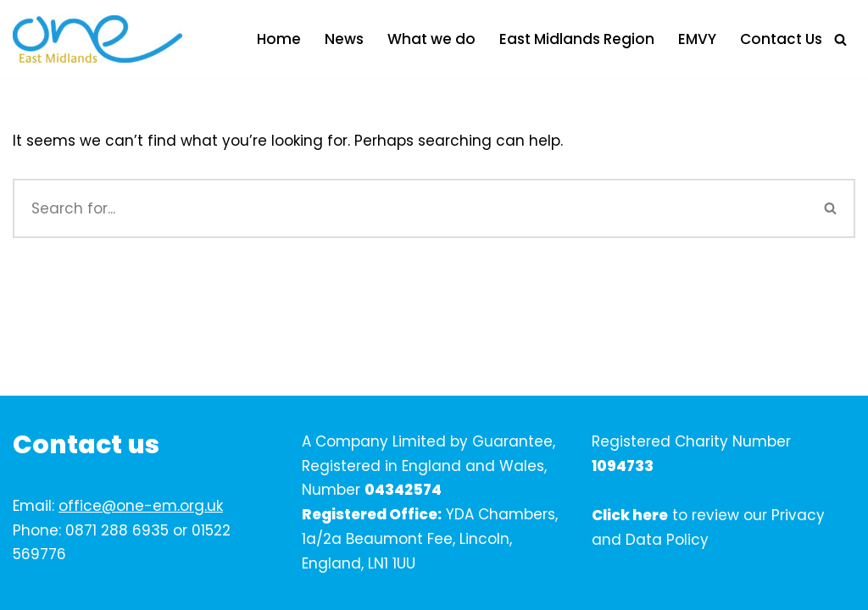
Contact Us (781, 39)
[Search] (840, 39)
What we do (431, 39)
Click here (630, 515)
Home (279, 39)
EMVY (697, 39)
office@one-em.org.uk (141, 506)
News (344, 39)
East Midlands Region (577, 39)
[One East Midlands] (97, 39)
